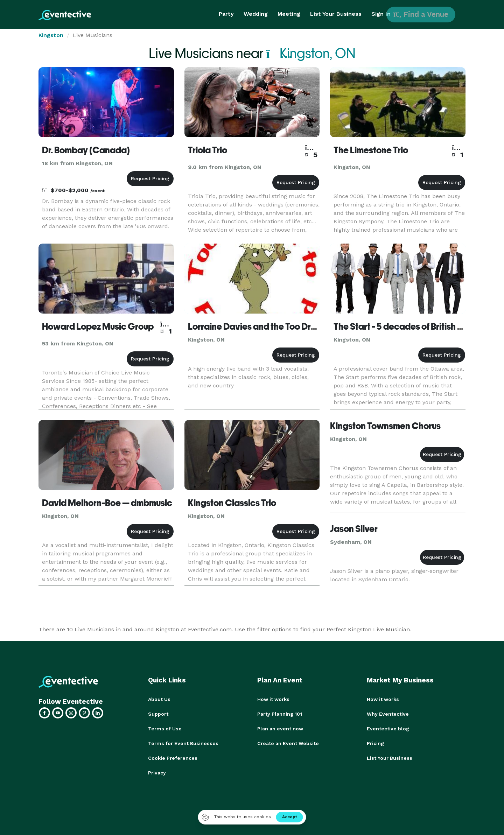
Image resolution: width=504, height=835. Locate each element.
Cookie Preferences (173, 758)
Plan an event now (280, 729)
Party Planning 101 (280, 714)
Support (158, 714)
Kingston (51, 35)
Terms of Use (165, 729)
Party (226, 14)
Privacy (157, 773)
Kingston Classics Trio (232, 503)
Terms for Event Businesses (183, 743)
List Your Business (336, 14)
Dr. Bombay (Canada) (86, 150)
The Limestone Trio (371, 150)
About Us (159, 699)
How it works (273, 699)
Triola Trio (208, 150)
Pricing (375, 743)
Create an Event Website (288, 743)
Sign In (381, 14)
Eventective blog (388, 729)
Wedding (256, 14)
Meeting (289, 14)
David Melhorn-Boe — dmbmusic (107, 503)
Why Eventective (388, 714)
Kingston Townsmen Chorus (385, 426)
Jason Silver (354, 529)
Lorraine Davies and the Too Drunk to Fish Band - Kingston (302, 327)
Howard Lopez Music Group (98, 327)
